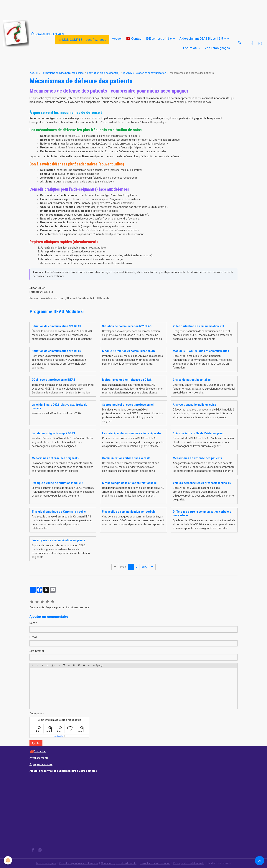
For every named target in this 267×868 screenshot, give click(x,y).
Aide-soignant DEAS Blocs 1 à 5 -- (203, 38)
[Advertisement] (67, 8)
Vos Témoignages (217, 48)
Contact (134, 39)
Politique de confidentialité (189, 863)
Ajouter (36, 743)
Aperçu (98, 665)
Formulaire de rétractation (155, 863)
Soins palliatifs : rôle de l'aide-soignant (198, 433)
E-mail (33, 637)
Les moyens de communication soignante (58, 540)
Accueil (117, 38)
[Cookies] (8, 860)
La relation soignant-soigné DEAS (53, 433)
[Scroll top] (260, 861)
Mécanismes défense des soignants (55, 458)
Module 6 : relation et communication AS (128, 351)
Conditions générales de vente (119, 863)
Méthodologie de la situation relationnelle (129, 483)
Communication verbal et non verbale (126, 458)
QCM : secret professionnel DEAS (53, 380)
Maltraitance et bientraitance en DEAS (127, 380)
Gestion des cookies (219, 863)
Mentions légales (46, 863)
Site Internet (37, 651)
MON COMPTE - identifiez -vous (82, 40)
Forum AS (190, 48)
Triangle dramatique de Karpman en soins (59, 512)
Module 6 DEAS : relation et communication (201, 351)
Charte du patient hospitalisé (192, 380)
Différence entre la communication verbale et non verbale (203, 513)
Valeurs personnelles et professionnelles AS (202, 483)
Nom (32, 623)
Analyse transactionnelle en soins (194, 405)
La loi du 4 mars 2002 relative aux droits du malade (60, 406)
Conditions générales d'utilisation (79, 863)
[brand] (27, 34)
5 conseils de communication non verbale (129, 512)
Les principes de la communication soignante (131, 433)
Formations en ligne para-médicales (63, 73)
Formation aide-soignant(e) (103, 73)
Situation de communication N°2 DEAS (127, 326)
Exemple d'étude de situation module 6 (57, 483)
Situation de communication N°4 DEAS (56, 351)
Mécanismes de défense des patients (197, 458)
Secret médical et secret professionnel (128, 405)
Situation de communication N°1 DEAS (56, 326)
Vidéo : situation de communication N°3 (198, 326)
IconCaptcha (59, 736)
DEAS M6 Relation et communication (145, 73)
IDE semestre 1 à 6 (159, 38)
